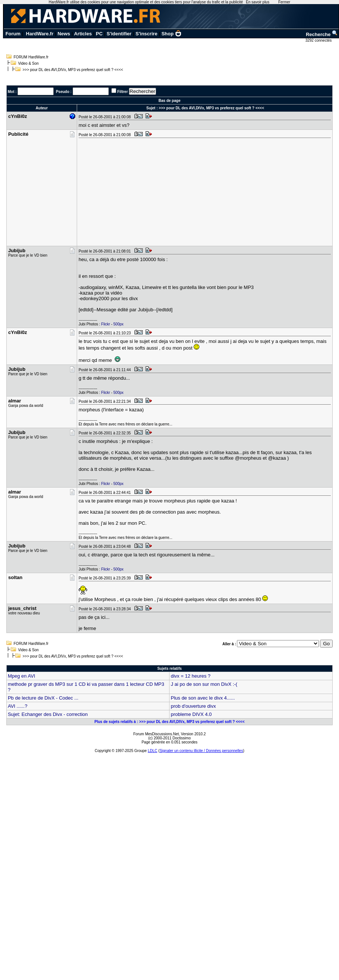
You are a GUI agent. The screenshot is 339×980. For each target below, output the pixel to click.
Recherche (322, 34)
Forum (13, 34)
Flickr (106, 324)
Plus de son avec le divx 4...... (203, 698)
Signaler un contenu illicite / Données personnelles (201, 751)
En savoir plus (258, 2)
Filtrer (123, 92)
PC (99, 34)
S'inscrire (147, 34)
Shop (171, 34)
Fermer (284, 2)
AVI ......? (18, 706)
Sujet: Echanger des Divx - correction (48, 714)
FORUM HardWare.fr (31, 57)
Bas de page (170, 101)
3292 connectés (319, 40)
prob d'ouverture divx (193, 706)
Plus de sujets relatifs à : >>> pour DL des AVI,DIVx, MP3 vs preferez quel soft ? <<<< (169, 722)
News (64, 34)
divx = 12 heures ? (191, 676)
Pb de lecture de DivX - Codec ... (43, 698)
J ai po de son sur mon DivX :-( (204, 684)
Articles (83, 34)
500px (118, 324)
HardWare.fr (40, 34)
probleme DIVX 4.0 (191, 714)
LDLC (153, 751)
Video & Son (28, 63)
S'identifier (119, 34)
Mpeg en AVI (21, 676)
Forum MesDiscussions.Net (156, 734)
